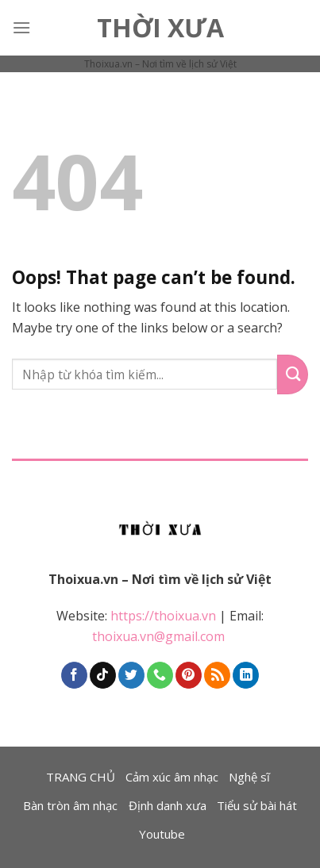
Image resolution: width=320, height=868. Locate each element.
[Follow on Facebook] (74, 675)
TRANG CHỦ (81, 777)
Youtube (162, 834)
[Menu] (21, 27)
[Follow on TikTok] (103, 675)
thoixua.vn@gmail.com (160, 636)
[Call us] (160, 675)
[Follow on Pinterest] (189, 675)
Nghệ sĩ (249, 777)
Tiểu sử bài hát (257, 805)
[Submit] (293, 374)
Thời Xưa (160, 28)
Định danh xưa (168, 805)
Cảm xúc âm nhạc (172, 777)
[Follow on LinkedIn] (246, 675)
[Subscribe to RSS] (217, 675)
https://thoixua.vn (163, 616)
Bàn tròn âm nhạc (70, 805)
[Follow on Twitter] (131, 675)
